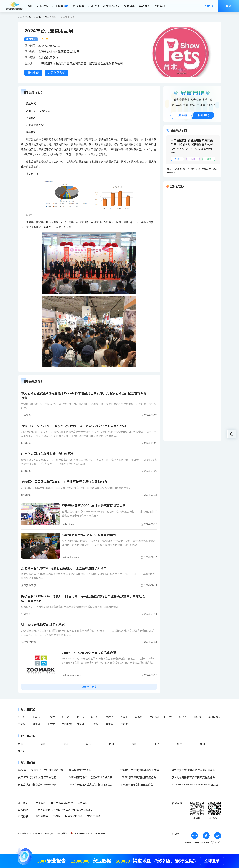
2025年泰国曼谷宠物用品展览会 (138, 777)
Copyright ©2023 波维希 (56, 834)
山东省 (197, 717)
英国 (66, 744)
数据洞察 (78, 6)
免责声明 (83, 803)
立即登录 (212, 861)
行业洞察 (58, 6)
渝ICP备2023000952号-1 (30, 834)
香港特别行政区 (158, 717)
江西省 (124, 724)
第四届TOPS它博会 (80, 770)
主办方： (31, 64)
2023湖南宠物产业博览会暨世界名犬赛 (91, 777)
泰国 (20, 744)
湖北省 (182, 717)
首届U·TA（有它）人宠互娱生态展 (37, 777)
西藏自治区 (214, 717)
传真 (193, 159)
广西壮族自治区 (70, 724)
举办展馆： (31, 58)
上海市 (36, 717)
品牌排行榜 (110, 6)
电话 (177, 159)
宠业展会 (29, 17)
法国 (134, 744)
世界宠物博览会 (74, 816)
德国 (111, 744)
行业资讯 (94, 6)
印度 (180, 744)
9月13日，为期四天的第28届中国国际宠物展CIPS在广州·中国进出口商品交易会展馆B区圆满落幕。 (76, 488)
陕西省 (36, 724)
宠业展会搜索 (43, 17)
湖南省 (80, 724)
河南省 (139, 717)
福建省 (109, 717)
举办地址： (31, 52)
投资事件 (160, 6)
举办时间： (31, 46)
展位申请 (33, 73)
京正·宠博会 (94, 816)
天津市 (124, 717)
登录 (228, 6)
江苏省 (51, 717)
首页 (30, 6)
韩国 (202, 744)
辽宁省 (95, 717)
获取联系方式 (57, 73)
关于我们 (41, 803)
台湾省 (109, 724)
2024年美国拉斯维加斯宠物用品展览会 (91, 785)
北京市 (80, 717)
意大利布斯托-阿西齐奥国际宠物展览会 (193, 777)
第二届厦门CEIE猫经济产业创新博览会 (193, 770)
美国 (43, 744)
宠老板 (57, 816)
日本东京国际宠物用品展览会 (137, 785)
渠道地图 (145, 6)
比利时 (22, 751)
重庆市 (51, 724)
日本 (157, 744)
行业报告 (42, 6)
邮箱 (209, 159)
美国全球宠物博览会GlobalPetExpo (38, 785)
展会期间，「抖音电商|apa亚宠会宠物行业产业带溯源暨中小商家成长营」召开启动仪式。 (71, 607)
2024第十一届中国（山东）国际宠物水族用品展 (45, 770)
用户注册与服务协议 (62, 803)
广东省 (22, 717)
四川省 (168, 717)
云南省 (22, 724)
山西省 (95, 724)
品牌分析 (129, 6)
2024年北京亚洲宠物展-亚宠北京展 (140, 770)
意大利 (90, 744)
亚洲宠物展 (42, 816)
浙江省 (65, 717)
